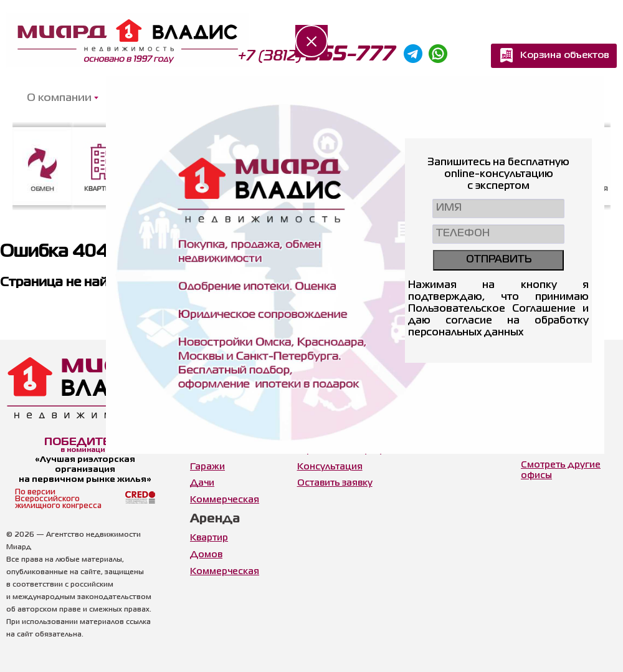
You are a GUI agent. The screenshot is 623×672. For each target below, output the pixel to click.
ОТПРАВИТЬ (499, 260)
